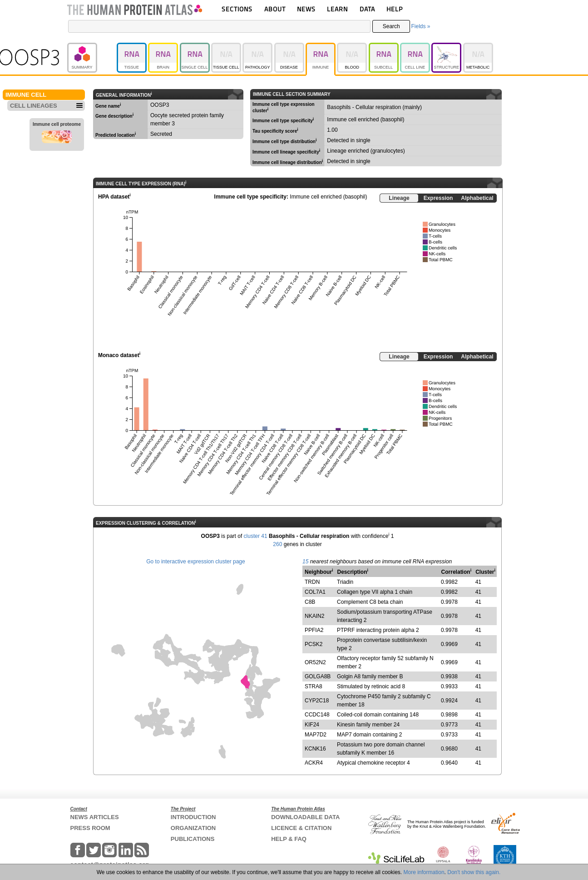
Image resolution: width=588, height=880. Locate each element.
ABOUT (275, 9)
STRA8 (314, 686)
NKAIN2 (314, 616)
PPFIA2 (314, 630)
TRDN (312, 582)
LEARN (337, 9)
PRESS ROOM (90, 828)
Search (391, 26)
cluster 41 (256, 536)
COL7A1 (315, 592)
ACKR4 (314, 763)
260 (277, 544)
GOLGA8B (318, 676)
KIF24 (312, 725)
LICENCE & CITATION (301, 828)
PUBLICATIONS (193, 839)
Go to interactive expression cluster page (195, 562)
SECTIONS (237, 9)
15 (305, 562)
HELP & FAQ (289, 839)
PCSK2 (314, 644)
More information (424, 872)
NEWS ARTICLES (95, 817)
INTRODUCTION (193, 817)
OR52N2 (315, 662)
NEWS (306, 9)
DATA (367, 9)
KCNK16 (315, 749)
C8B (310, 602)
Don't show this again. (474, 872)
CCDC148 (317, 715)
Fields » (420, 26)
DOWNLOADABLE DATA (305, 817)
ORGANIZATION (193, 828)
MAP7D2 (316, 735)
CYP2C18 (317, 701)
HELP (395, 9)
